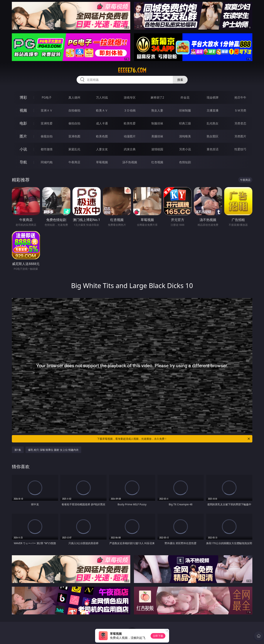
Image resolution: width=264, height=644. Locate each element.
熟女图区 (213, 136)
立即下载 (158, 636)
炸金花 (185, 97)
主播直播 (213, 110)
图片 (23, 136)
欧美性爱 (130, 123)
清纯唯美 (185, 136)
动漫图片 (130, 136)
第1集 (18, 450)
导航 (23, 162)
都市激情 (47, 149)
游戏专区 (130, 97)
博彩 (23, 97)
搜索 (180, 80)
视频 (23, 110)
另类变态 (240, 123)
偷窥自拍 (47, 136)
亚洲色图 (74, 136)
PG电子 (47, 97)
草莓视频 (102, 162)
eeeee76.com (132, 70)
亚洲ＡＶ (47, 110)
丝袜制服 (185, 110)
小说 (23, 149)
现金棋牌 (213, 97)
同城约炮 (47, 162)
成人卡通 (102, 123)
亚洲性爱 (47, 123)
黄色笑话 (213, 149)
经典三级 (185, 123)
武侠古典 (130, 149)
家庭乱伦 (74, 149)
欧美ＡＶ (102, 110)
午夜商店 (74, 162)
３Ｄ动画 (130, 110)
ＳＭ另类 (240, 110)
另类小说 (185, 149)
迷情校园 (157, 149)
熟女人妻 (157, 110)
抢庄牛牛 (240, 97)
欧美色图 (102, 136)
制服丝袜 (157, 123)
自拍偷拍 (74, 110)
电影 (23, 123)
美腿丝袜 (157, 136)
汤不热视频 (130, 162)
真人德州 (74, 97)
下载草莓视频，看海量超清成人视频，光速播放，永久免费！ (174, 439)
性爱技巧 (240, 149)
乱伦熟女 (213, 123)
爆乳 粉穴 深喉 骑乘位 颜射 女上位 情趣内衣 (53, 450)
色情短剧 (185, 162)
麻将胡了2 (157, 97)
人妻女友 (102, 149)
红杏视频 (157, 162)
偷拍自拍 (74, 123)
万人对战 (102, 97)
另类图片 (240, 136)
